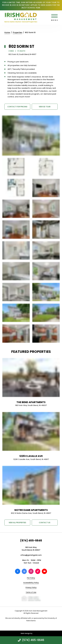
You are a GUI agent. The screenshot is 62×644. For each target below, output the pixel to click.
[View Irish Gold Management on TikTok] (38, 571)
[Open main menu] (54, 16)
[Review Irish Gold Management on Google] (24, 571)
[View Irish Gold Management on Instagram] (31, 571)
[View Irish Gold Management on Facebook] (18, 571)
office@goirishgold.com (31, 555)
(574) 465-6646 (31, 541)
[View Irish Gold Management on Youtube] (44, 571)
